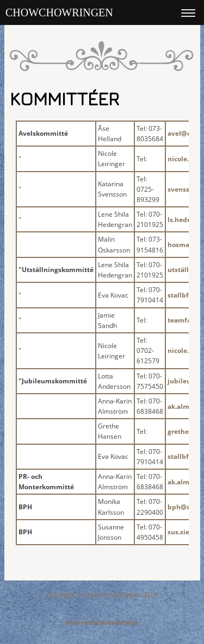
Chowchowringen (59, 12)
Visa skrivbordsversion (102, 623)
